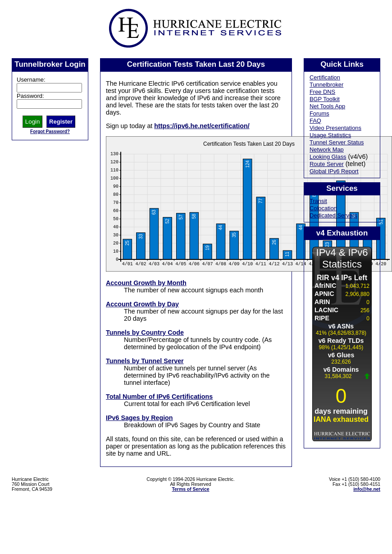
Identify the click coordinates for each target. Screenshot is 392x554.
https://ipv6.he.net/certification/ (202, 126)
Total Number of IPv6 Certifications (159, 397)
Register (61, 122)
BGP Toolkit (325, 99)
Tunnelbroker (326, 85)
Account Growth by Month (146, 283)
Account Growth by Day (142, 304)
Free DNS (322, 92)
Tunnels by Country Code (145, 332)
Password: (30, 96)
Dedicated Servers (333, 215)
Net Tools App (327, 106)
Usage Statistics (330, 135)
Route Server (327, 164)
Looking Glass (328, 157)
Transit (318, 201)
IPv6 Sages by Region (139, 418)
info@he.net (367, 489)
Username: (31, 80)
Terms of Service (191, 489)
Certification (325, 77)
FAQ (315, 121)
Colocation (323, 208)
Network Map (327, 150)
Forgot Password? (50, 132)
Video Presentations (335, 128)
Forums (319, 113)
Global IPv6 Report (334, 171)
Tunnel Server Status (337, 142)
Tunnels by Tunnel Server (145, 361)
